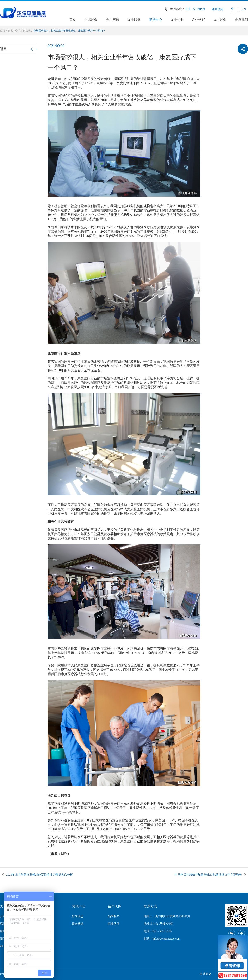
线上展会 (220, 20)
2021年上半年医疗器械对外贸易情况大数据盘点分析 (39, 875)
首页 (73, 20)
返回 (3, 49)
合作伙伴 (198, 20)
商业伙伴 (114, 924)
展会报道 (78, 924)
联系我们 (241, 20)
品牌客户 (114, 916)
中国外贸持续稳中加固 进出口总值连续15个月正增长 (208, 875)
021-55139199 (195, 9)
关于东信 (112, 20)
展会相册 (177, 20)
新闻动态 (26, 31)
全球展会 (91, 20)
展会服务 (134, 20)
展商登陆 (217, 9)
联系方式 (150, 906)
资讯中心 (155, 20)
